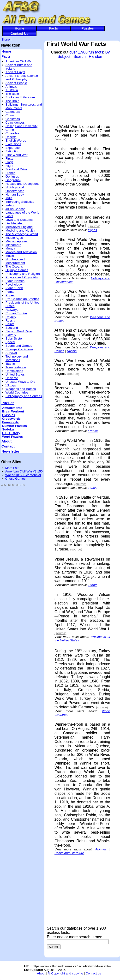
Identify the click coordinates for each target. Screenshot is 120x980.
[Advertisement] (16, 561)
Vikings (11, 385)
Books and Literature (20, 97)
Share (6, 39)
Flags (9, 162)
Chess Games (15, 479)
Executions (13, 144)
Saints (10, 324)
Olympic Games (17, 270)
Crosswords (11, 419)
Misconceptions (17, 241)
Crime (10, 130)
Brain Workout (13, 411)
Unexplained (14, 371)
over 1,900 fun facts (86, 52)
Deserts (11, 137)
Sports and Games (19, 346)
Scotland (12, 328)
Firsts (9, 158)
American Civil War (19, 61)
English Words (16, 140)
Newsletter (10, 451)
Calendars (13, 112)
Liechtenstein (15, 223)
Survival (11, 353)
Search (80, 57)
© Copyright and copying (66, 973)
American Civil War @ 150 (24, 471)
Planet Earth (14, 288)
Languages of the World (22, 212)
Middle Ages (14, 238)
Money (10, 248)
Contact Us (19, 34)
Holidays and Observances (15, 189)
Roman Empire (16, 313)
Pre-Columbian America (22, 299)
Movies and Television (21, 252)
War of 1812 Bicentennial (23, 475)
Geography (13, 180)
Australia (12, 90)
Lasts (9, 216)
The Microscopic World (22, 234)
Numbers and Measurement (15, 261)
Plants (10, 292)
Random (96, 57)
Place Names (15, 281)
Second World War (19, 331)
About (6, 441)
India (9, 198)
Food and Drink (16, 169)
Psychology (14, 284)
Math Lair (12, 468)
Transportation (16, 367)
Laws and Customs (19, 220)
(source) (60, 139)
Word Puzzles (12, 437)
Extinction (12, 151)
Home (20, 28)
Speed (10, 342)
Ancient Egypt (15, 72)
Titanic (10, 364)
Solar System (15, 338)
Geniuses (12, 176)
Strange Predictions (19, 349)
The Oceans (14, 266)
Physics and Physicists (22, 277)
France (10, 173)
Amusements (12, 408)
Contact (8, 446)
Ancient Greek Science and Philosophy (22, 78)
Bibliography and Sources (24, 396)
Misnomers (13, 245)
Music (10, 256)
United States (15, 374)
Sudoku (8, 429)
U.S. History (11, 433)
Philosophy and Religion (23, 274)
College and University (21, 126)
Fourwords (10, 422)
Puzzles (87, 28)
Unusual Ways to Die (20, 382)
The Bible (12, 94)
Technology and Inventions (17, 358)
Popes (10, 295)
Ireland (10, 205)
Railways (12, 310)
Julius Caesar (15, 209)
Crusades (12, 133)
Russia (10, 320)
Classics (9, 415)
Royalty (11, 317)
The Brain (12, 101)
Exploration (14, 148)
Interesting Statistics (20, 202)
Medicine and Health (20, 230)
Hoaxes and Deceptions (23, 184)
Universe (12, 378)
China (10, 115)
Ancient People (16, 83)
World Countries (17, 392)
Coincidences (15, 122)
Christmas (13, 119)
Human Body (15, 194)
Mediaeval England (19, 227)
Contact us (93, 973)
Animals (11, 87)
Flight (9, 166)
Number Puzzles (15, 426)
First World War (17, 155)
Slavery (11, 335)
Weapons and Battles (21, 389)
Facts (54, 28)
